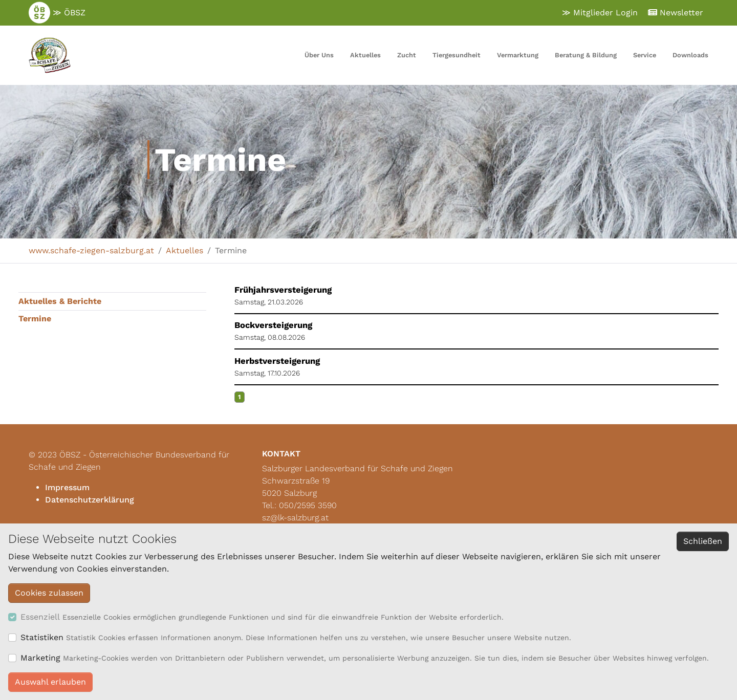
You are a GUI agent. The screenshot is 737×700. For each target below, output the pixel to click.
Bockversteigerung (273, 325)
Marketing (40, 658)
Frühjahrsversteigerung (283, 290)
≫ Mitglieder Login (600, 13)
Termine (35, 319)
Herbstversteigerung (277, 361)
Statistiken (42, 637)
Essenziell (40, 617)
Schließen (703, 541)
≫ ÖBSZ (57, 13)
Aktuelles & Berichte (60, 301)
